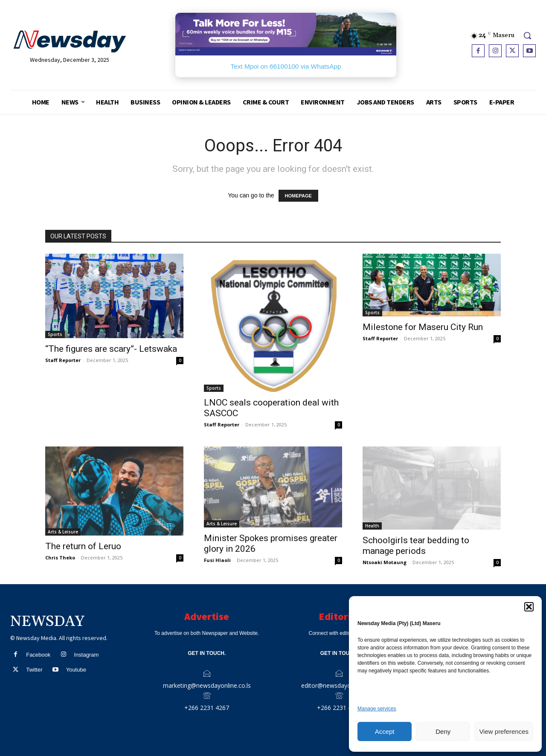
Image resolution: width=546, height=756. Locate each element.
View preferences (504, 731)
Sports (55, 334)
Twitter (34, 670)
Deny (443, 731)
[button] (529, 607)
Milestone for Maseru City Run (423, 327)
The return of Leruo (83, 546)
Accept (385, 731)
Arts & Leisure (63, 532)
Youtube (76, 670)
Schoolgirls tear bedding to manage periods (416, 546)
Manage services (377, 709)
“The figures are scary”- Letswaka (111, 349)
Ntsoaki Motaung (385, 562)
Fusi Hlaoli (217, 560)
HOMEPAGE (298, 196)
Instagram (86, 655)
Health (372, 526)
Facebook (38, 655)
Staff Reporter (63, 360)
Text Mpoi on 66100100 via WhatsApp (286, 66)
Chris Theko (60, 558)
